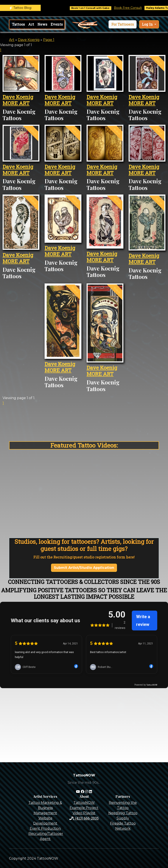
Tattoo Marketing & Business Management (45, 808)
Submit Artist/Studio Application (84, 568)
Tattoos (18, 24)
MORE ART (16, 103)
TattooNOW (84, 803)
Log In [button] (148, 24)
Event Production (45, 828)
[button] (123, 24)
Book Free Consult (133, 8)
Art (31, 24)
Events (57, 24)
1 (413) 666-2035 (84, 818)
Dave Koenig (29, 40)
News (42, 24)
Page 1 (49, 40)
